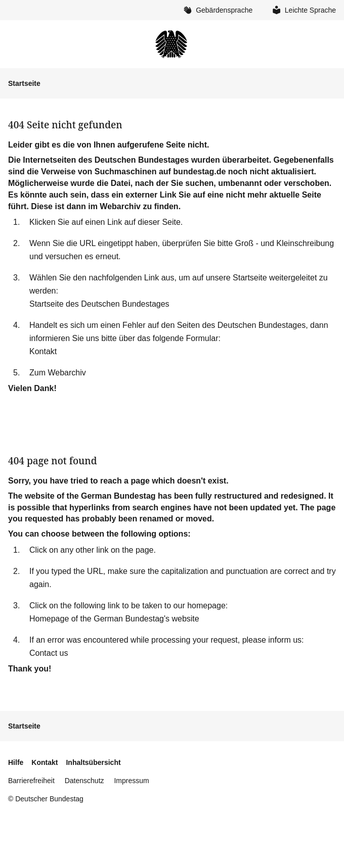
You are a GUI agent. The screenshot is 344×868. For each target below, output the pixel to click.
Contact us (49, 653)
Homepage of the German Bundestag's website (114, 619)
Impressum (131, 781)
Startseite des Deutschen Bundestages (99, 304)
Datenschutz (84, 781)
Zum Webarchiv (58, 373)
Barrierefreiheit (31, 781)
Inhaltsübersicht (93, 762)
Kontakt (43, 351)
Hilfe (16, 762)
